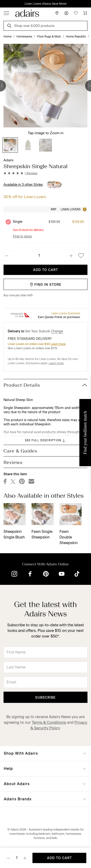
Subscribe (45, 698)
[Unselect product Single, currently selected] (8, 222)
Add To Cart (46, 270)
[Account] (66, 13)
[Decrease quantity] (7, 256)
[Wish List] (76, 13)
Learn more (58, 344)
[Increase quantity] (71, 256)
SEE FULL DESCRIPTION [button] (45, 441)
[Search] (10, 26)
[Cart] (85, 13)
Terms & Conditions (49, 722)
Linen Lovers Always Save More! (46, 4)
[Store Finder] (57, 13)
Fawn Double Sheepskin (69, 537)
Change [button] (57, 331)
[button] (20, 173)
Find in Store (45, 285)
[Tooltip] (84, 209)
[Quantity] (39, 256)
